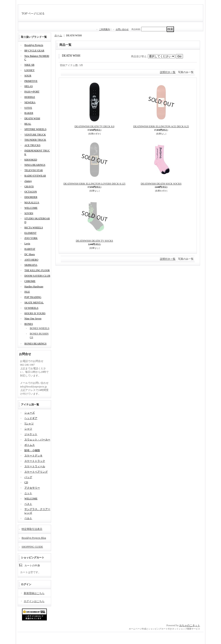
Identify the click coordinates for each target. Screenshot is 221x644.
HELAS (29, 86)
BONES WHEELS (40, 328)
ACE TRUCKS (32, 145)
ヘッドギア (31, 418)
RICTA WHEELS (34, 228)
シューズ (30, 413)
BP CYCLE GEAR (34, 51)
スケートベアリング (36, 472)
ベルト (28, 518)
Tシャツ (29, 424)
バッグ (28, 477)
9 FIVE (28, 108)
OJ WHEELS (31, 308)
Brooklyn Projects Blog (34, 538)
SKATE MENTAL (34, 303)
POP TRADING (33, 297)
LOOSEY (29, 70)
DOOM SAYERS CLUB (37, 276)
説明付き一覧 (168, 72)
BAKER (29, 113)
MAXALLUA (32, 202)
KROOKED (31, 160)
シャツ (28, 429)
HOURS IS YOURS (35, 313)
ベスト (28, 504)
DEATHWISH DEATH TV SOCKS (94, 241)
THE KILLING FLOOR (37, 270)
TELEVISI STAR (34, 170)
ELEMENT (30, 233)
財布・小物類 (32, 450)
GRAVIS (29, 187)
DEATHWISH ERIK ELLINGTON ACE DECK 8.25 (161, 126)
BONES (29, 324)
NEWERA (30, 102)
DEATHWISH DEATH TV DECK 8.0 (94, 126)
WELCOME (31, 208)
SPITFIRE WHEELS (35, 129)
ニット (28, 493)
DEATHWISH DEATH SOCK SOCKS (161, 184)
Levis (27, 244)
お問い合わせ (122, 29)
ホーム (58, 35)
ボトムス (30, 445)
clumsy (28, 181)
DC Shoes (30, 254)
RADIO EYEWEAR (35, 176)
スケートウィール (35, 466)
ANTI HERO (31, 260)
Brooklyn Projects (34, 45)
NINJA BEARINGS (35, 165)
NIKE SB (29, 65)
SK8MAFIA (31, 265)
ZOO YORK (31, 238)
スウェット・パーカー (37, 440)
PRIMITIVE (31, 81)
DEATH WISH (32, 118)
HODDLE (30, 97)
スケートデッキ (33, 456)
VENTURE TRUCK (35, 135)
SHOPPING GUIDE (32, 547)
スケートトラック (35, 461)
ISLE (27, 292)
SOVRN (29, 213)
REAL (28, 124)
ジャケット (31, 434)
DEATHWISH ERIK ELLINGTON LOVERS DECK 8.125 (94, 184)
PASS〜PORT (32, 92)
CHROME (30, 281)
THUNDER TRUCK (35, 140)
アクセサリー (32, 488)
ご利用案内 (104, 29)
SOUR (28, 76)
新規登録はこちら (34, 593)
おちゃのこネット (190, 625)
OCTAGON (31, 192)
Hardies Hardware (34, 287)
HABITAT (30, 249)
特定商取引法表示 (32, 529)
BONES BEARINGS (35, 344)
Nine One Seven (33, 319)
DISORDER (31, 197)
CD (26, 482)
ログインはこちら (34, 601)
